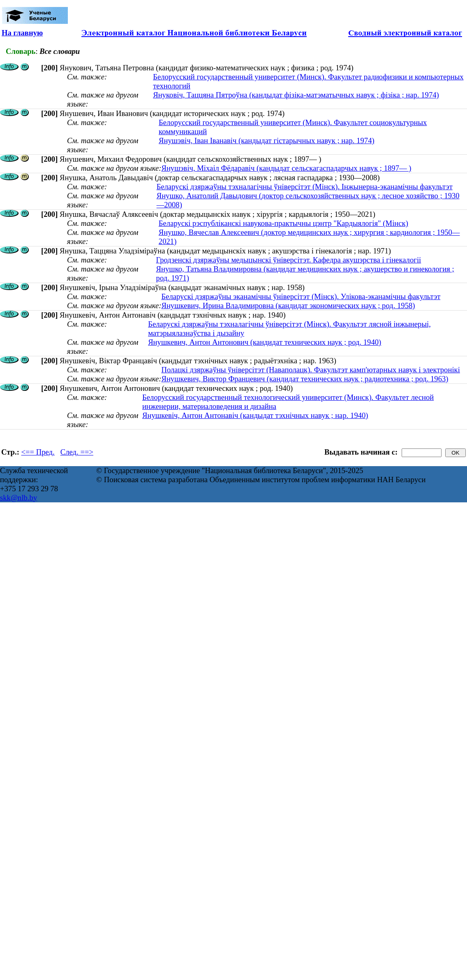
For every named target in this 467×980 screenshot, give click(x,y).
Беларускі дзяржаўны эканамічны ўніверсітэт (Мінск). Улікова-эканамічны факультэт (301, 296)
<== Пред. (38, 452)
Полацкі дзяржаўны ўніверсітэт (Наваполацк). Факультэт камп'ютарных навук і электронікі (310, 370)
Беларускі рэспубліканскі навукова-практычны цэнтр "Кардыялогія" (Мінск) (283, 223)
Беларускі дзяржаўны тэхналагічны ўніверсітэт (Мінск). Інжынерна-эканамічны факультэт (305, 187)
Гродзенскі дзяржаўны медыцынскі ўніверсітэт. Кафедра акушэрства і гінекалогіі (289, 260)
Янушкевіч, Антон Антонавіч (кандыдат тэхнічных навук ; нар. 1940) (255, 415)
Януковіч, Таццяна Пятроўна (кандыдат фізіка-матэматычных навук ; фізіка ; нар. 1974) (296, 95)
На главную (22, 33)
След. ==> (77, 452)
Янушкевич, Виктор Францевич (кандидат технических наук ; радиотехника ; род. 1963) (305, 379)
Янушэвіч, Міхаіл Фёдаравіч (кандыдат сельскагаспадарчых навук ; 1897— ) (286, 168)
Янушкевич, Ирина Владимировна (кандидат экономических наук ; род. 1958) (288, 305)
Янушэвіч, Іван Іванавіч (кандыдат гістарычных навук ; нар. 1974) (267, 140)
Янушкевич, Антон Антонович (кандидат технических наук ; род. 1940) (265, 342)
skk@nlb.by (18, 498)
